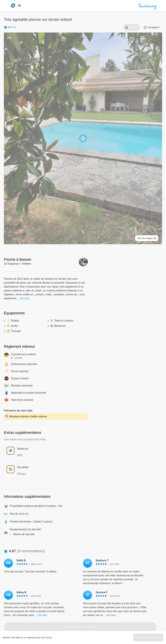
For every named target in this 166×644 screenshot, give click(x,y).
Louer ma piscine (104, 594)
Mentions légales (139, 600)
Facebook (67, 612)
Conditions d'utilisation (142, 588)
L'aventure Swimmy (70, 594)
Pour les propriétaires (106, 588)
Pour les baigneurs (105, 582)
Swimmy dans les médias (73, 588)
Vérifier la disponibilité (148, 637)
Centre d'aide (137, 582)
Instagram (67, 618)
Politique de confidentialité (144, 594)
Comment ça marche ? (107, 600)
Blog (62, 582)
